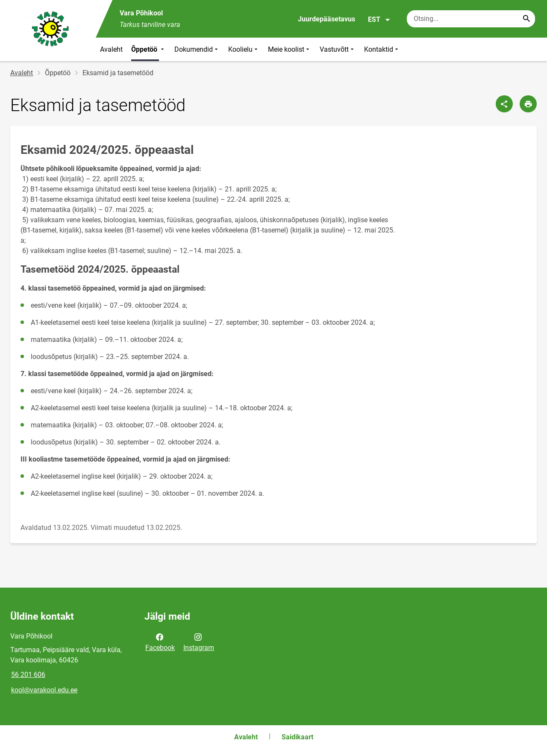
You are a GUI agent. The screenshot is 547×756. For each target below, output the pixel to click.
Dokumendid (197, 49)
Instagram (199, 641)
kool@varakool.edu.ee (44, 690)
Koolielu (244, 49)
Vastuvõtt (338, 49)
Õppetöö (149, 49)
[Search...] (526, 19)
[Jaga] (504, 104)
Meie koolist (290, 49)
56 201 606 (28, 675)
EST (379, 20)
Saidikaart (297, 737)
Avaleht (111, 49)
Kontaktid (382, 49)
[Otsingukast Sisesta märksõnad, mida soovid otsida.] (471, 19)
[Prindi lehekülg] (528, 104)
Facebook (160, 641)
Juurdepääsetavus (326, 19)
